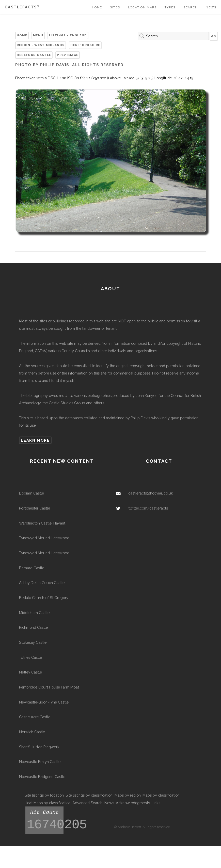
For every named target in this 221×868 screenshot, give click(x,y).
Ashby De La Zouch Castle (42, 583)
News (211, 7)
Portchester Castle (35, 508)
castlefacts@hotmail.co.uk (151, 493)
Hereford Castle (34, 55)
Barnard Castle (32, 568)
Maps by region (128, 795)
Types (170, 7)
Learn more (35, 440)
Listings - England (68, 35)
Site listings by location (44, 795)
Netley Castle (30, 672)
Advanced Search (87, 803)
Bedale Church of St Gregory (44, 598)
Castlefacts (22, 7)
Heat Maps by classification (48, 803)
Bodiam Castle (31, 493)
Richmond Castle (33, 627)
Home (97, 7)
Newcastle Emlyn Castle (40, 762)
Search (191, 7)
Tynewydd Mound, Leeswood (44, 538)
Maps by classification (161, 795)
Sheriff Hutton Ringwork (39, 747)
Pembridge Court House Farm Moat (49, 687)
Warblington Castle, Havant (42, 523)
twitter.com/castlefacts (148, 508)
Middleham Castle (34, 613)
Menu (38, 35)
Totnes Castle (30, 657)
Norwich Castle (32, 732)
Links (156, 803)
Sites (115, 7)
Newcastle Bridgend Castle (42, 777)
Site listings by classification (89, 795)
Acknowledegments (133, 803)
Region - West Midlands (41, 45)
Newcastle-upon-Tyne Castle (44, 702)
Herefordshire (85, 45)
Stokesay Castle (33, 642)
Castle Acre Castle (35, 717)
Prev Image (68, 55)
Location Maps (142, 7)
